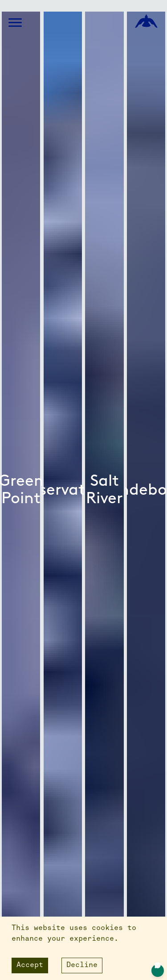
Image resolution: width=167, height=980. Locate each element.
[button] (15, 23)
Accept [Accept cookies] (30, 965)
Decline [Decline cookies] (82, 965)
